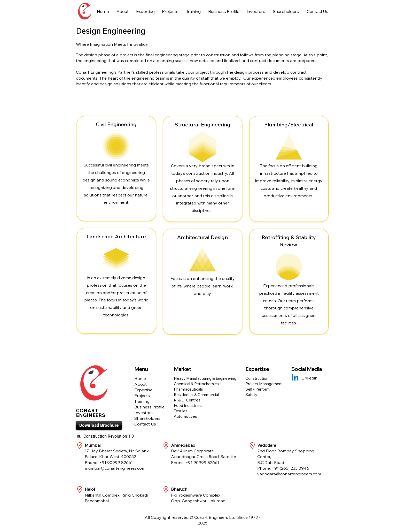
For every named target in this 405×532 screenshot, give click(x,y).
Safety (251, 395)
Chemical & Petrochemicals (198, 384)
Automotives (185, 416)
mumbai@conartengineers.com (115, 468)
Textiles (181, 411)
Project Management (264, 384)
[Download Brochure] (99, 425)
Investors (143, 413)
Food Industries (188, 405)
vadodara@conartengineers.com (289, 474)
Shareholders (147, 418)
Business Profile (149, 407)
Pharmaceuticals (188, 389)
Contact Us (145, 424)
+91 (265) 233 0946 (290, 468)
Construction (257, 378)
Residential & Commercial (196, 395)
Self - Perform (258, 389)
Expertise (143, 390)
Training (142, 401)
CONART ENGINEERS (91, 413)
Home (140, 378)
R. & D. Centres (187, 400)
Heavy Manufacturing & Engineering (205, 378)
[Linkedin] (295, 378)
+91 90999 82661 (116, 462)
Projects (142, 396)
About (141, 384)
